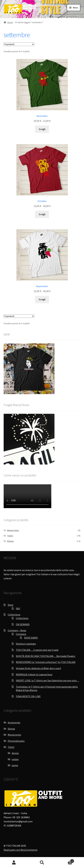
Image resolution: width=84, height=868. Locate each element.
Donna (10, 541)
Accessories (14, 722)
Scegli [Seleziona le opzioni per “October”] (42, 214)
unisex (15, 759)
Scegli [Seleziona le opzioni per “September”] (42, 299)
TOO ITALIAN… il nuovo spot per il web (37, 650)
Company (21, 634)
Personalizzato (16, 741)
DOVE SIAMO (31, 638)
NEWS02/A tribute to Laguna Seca (34, 674)
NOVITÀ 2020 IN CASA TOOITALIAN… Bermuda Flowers (46, 656)
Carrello (65, 860)
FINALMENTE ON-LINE (28, 696)
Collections (14, 614)
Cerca (42, 863)
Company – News (17, 630)
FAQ (18, 608)
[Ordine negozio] (19, 44)
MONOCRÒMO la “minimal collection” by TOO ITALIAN (46, 662)
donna (15, 753)
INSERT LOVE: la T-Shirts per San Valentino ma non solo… (47, 680)
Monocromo (13, 530)
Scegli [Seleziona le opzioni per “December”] (42, 129)
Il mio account (14, 863)
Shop (11, 605)
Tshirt (10, 536)
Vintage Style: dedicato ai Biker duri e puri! (38, 668)
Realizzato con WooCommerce (20, 850)
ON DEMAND (23, 624)
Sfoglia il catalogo (26, 644)
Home (10, 22)
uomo (15, 765)
